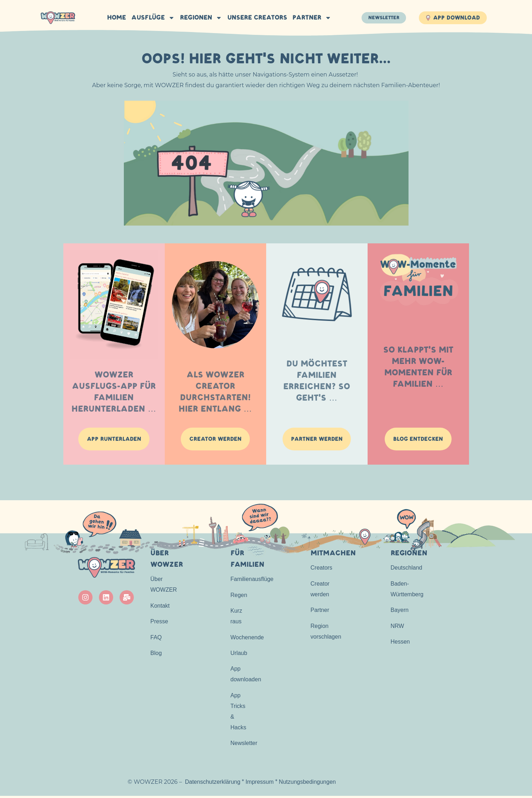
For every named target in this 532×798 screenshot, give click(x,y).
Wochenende (247, 639)
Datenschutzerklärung (213, 784)
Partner (311, 18)
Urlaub (239, 655)
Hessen (400, 643)
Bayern (400, 612)
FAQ (156, 639)
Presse (159, 623)
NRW (397, 628)
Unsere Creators (257, 18)
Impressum (260, 784)
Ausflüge (152, 18)
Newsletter (244, 745)
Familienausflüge (252, 581)
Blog (156, 655)
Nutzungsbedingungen (307, 784)
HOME (116, 18)
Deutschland (407, 570)
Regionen (200, 18)
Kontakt (160, 607)
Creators (322, 570)
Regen (239, 597)
